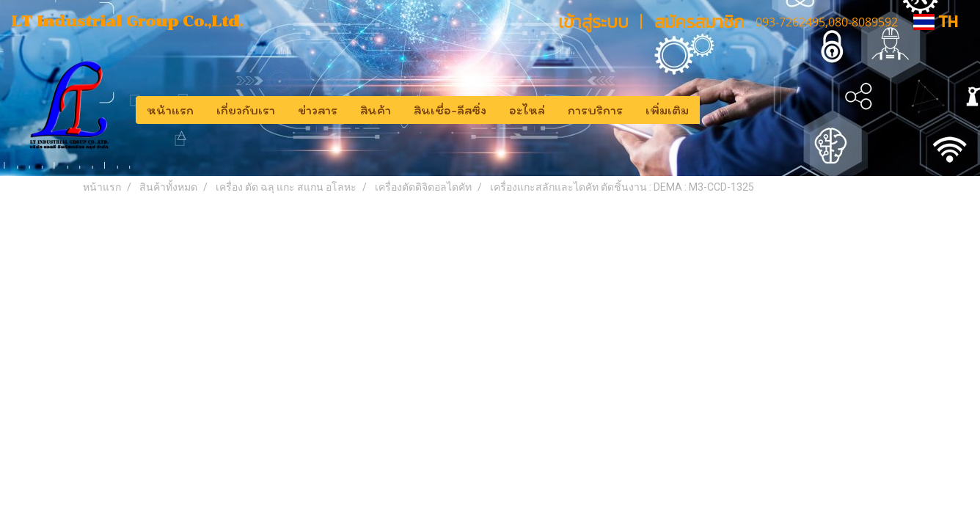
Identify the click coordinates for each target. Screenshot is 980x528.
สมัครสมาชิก (699, 22)
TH (936, 22)
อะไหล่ (527, 110)
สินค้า (376, 110)
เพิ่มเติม (667, 110)
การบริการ (595, 110)
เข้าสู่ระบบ (593, 22)
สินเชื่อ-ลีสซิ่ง (450, 110)
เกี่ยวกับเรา (246, 110)
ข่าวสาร (318, 110)
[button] (713, 110)
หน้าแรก (170, 110)
